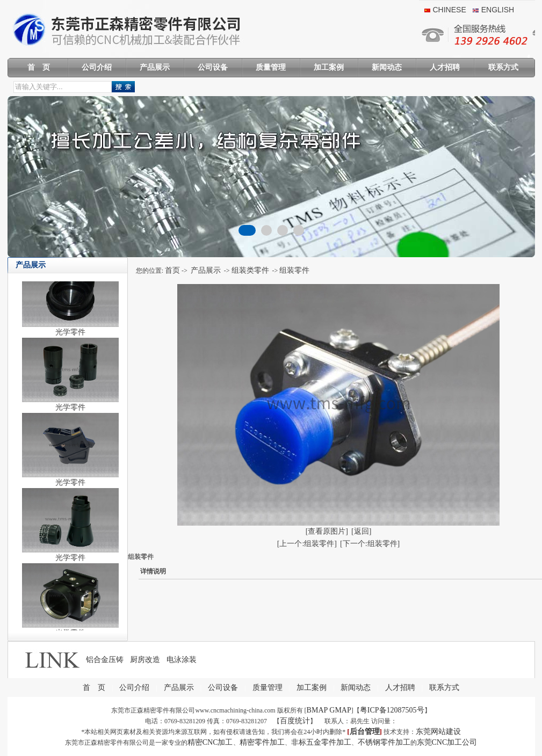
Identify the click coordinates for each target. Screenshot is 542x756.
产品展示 (155, 67)
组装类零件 (250, 270)
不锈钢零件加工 (384, 742)
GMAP (340, 710)
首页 (172, 270)
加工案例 (329, 67)
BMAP (317, 710)
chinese (450, 10)
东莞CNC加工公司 (447, 742)
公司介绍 (97, 67)
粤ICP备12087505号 (392, 710)
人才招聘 (445, 67)
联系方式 (503, 67)
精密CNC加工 (210, 742)
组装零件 (294, 270)
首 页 (39, 67)
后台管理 (365, 732)
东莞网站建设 (438, 732)
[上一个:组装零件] (307, 544)
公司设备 (213, 67)
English (498, 10)
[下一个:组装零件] (370, 544)
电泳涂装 (182, 660)
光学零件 (70, 335)
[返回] (361, 531)
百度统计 (295, 721)
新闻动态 (387, 67)
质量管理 (271, 67)
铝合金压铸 (105, 660)
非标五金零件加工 (321, 742)
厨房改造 (145, 660)
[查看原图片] (327, 531)
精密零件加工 (262, 742)
